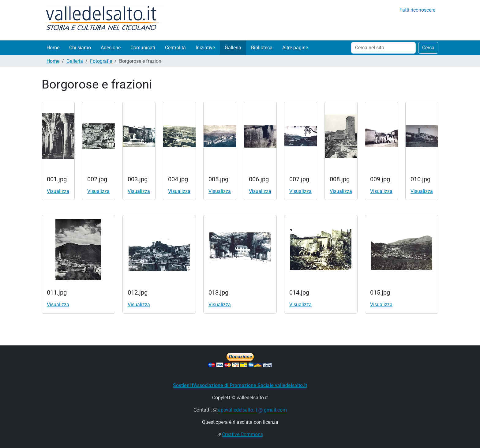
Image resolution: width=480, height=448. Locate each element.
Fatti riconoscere (417, 10)
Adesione (111, 48)
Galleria (233, 48)
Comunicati (143, 48)
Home (53, 48)
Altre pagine (295, 48)
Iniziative (205, 48)
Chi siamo (80, 48)
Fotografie (101, 61)
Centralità (175, 48)
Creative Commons (242, 434)
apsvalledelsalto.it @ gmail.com (252, 410)
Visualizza (58, 191)
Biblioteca (262, 48)
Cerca (428, 48)
